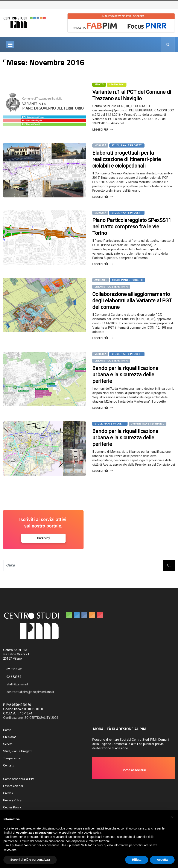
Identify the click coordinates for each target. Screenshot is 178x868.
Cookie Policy (12, 807)
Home (7, 730)
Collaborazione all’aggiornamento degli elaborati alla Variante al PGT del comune (132, 301)
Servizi (8, 744)
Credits (8, 793)
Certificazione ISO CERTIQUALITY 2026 (31, 718)
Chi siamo (10, 737)
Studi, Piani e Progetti (127, 145)
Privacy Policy (12, 800)
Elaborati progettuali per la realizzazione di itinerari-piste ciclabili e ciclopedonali (127, 159)
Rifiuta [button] (137, 860)
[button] (134, 768)
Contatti (9, 765)
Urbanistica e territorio (111, 287)
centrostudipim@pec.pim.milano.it (30, 692)
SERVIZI (99, 85)
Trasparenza (12, 758)
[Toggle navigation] (10, 45)
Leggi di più (103, 130)
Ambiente (101, 280)
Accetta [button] (162, 860)
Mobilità (100, 145)
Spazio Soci (117, 85)
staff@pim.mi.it (17, 684)
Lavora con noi (13, 786)
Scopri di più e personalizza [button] (30, 860)
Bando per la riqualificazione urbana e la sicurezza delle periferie (125, 375)
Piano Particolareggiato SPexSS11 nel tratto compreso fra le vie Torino (132, 227)
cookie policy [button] (92, 833)
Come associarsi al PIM (19, 779)
